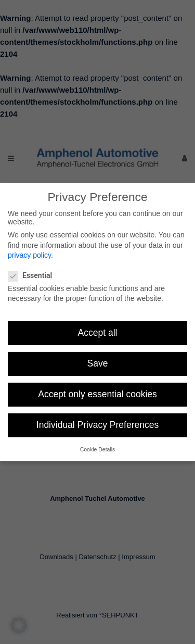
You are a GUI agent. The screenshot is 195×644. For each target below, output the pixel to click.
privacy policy (29, 255)
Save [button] (98, 363)
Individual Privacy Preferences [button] (97, 425)
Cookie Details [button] (98, 449)
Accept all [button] (98, 333)
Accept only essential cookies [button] (97, 394)
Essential (34, 275)
